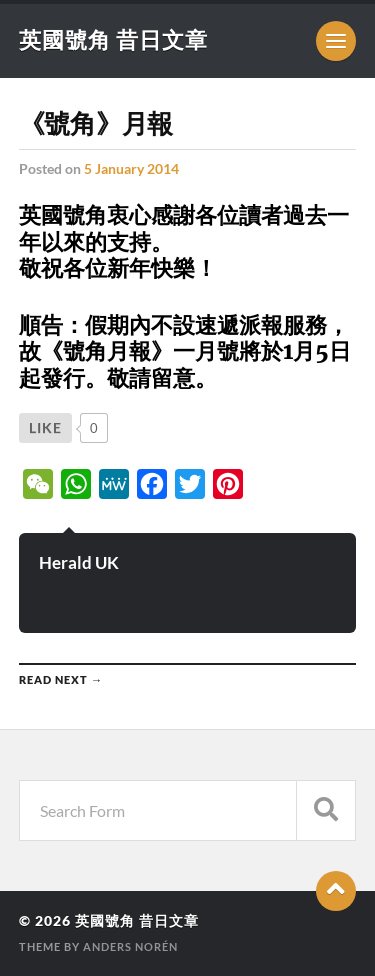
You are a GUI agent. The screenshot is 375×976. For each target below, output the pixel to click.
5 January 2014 (131, 168)
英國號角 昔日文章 (113, 39)
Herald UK (79, 562)
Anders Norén (130, 946)
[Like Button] (45, 428)
